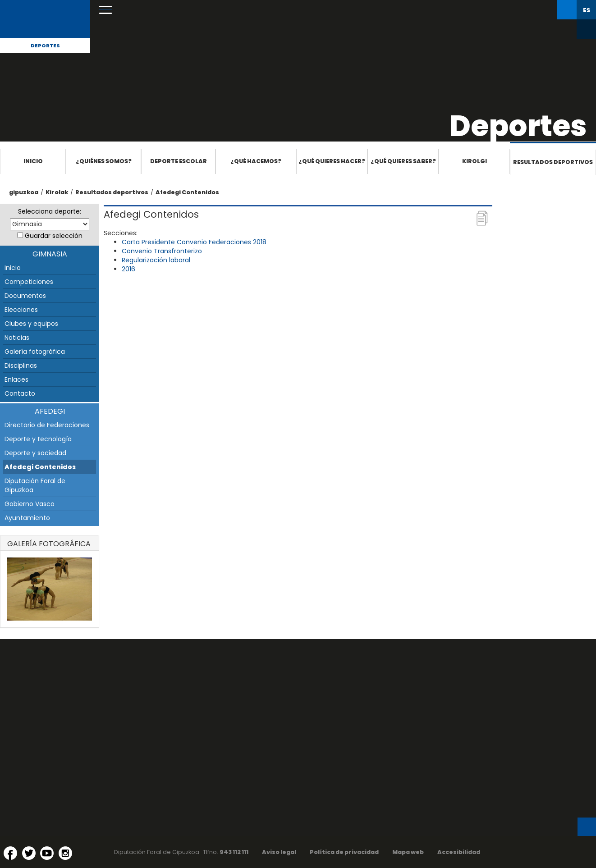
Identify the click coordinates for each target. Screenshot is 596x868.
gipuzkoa (24, 192)
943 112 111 (234, 852)
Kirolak (57, 192)
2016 (128, 269)
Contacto (20, 393)
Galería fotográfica (35, 352)
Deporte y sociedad (35, 453)
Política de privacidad (344, 852)
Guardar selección (54, 236)
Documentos (25, 296)
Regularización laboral (156, 260)
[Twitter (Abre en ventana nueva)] (29, 853)
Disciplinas (21, 365)
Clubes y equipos (31, 324)
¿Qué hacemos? (256, 161)
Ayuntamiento (27, 518)
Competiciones (29, 282)
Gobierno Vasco (30, 504)
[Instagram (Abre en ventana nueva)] (65, 853)
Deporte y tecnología (38, 439)
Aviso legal (279, 852)
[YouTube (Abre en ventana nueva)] (47, 853)
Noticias (17, 338)
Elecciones (21, 310)
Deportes (45, 46)
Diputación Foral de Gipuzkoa (35, 485)
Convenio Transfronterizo (162, 251)
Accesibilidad (459, 852)
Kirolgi (475, 161)
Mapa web (408, 852)
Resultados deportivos (553, 162)
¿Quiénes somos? (104, 161)
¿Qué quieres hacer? (332, 161)
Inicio (33, 161)
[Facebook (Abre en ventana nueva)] (10, 853)
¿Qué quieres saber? (403, 161)
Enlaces (16, 379)
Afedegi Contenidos (187, 192)
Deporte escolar (179, 161)
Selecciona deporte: (50, 211)
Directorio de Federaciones (47, 425)
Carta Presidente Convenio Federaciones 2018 (194, 242)
